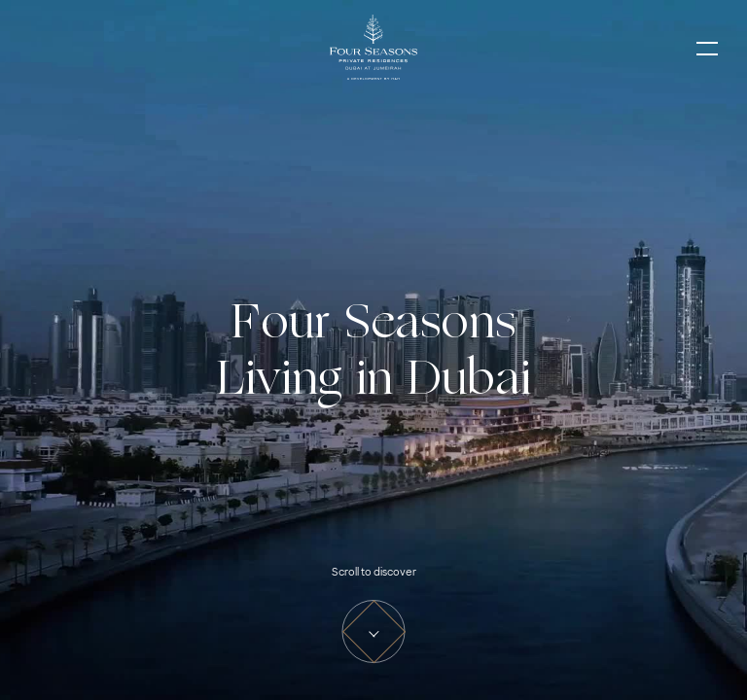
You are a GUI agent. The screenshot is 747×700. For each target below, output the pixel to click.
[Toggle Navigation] (707, 49)
